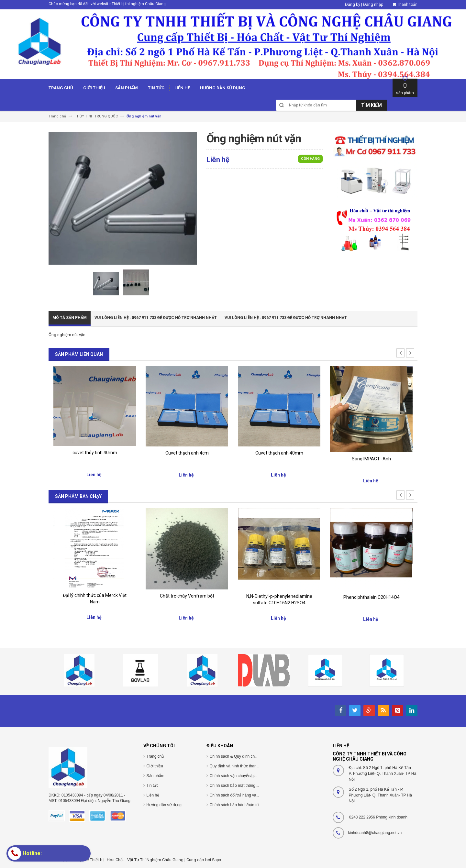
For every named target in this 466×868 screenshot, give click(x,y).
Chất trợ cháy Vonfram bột (187, 596)
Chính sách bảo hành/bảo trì (234, 805)
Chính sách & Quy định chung (236, 756)
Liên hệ (153, 795)
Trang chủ (155, 756)
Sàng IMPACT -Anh (371, 459)
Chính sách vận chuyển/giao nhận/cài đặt (245, 776)
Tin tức (153, 786)
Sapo (216, 860)
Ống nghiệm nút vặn (67, 335)
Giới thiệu (155, 766)
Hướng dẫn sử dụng (164, 805)
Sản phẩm (155, 776)
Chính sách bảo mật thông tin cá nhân (243, 786)
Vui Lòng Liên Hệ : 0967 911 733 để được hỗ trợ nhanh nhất (156, 318)
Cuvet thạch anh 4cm (187, 453)
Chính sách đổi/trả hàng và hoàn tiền (242, 795)
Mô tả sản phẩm (70, 318)
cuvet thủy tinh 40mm (95, 453)
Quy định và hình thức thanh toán (239, 766)
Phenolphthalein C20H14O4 (372, 597)
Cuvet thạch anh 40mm (279, 453)
